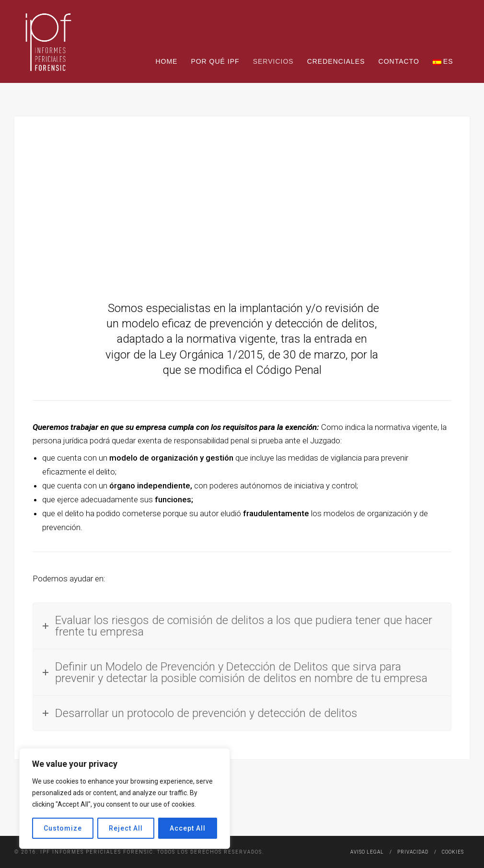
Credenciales (336, 61)
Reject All (126, 828)
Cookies (453, 852)
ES (443, 61)
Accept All (188, 828)
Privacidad (413, 852)
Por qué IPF (215, 61)
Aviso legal (367, 852)
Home (166, 61)
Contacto (399, 61)
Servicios (273, 61)
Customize (63, 828)
